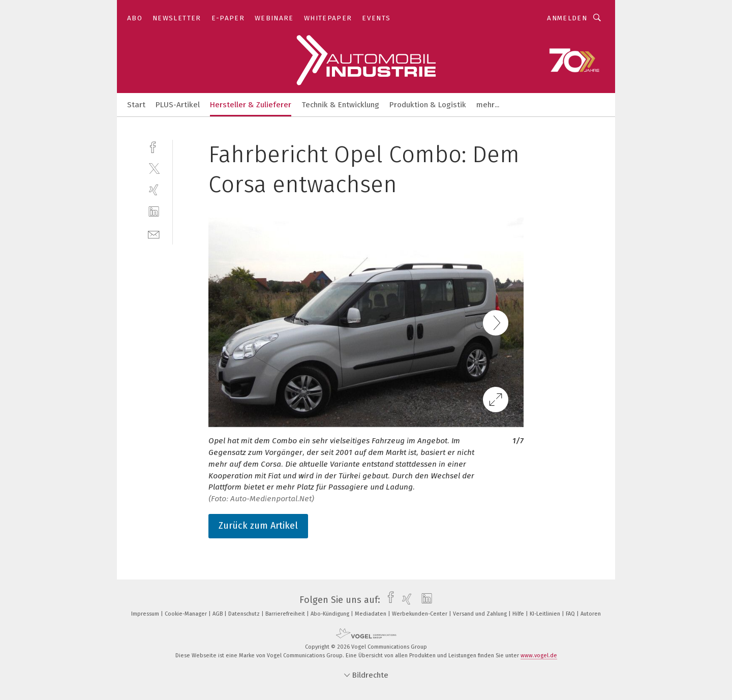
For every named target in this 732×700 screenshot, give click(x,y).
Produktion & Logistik (428, 105)
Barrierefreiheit (286, 614)
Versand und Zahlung (481, 614)
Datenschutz (245, 614)
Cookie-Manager (187, 614)
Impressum (146, 614)
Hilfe (519, 614)
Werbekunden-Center (420, 614)
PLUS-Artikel (178, 105)
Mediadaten (371, 614)
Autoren (591, 614)
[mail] (154, 234)
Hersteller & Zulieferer (251, 105)
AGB (218, 614)
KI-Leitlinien (546, 614)
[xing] (154, 190)
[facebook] (154, 146)
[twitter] (154, 168)
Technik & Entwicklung (340, 105)
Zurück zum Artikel (258, 526)
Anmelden (567, 18)
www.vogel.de (539, 656)
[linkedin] (154, 212)
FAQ (571, 614)
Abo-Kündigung (331, 614)
